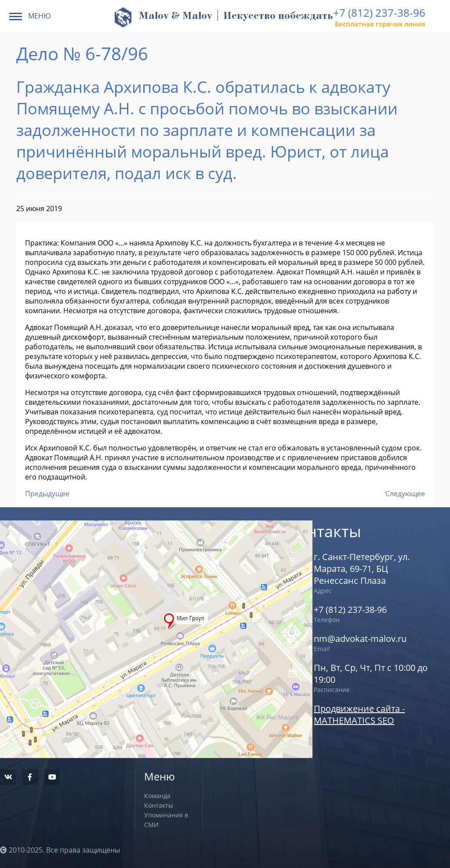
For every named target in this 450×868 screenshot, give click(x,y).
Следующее (405, 494)
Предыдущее (47, 494)
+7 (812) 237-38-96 (379, 13)
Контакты (159, 805)
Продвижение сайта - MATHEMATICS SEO (359, 714)
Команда (157, 796)
